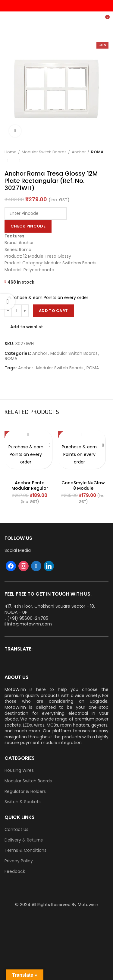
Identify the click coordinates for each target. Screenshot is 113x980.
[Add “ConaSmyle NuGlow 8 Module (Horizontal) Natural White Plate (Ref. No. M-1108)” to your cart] (103, 445)
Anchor (79, 152)
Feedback (15, 872)
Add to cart (53, 311)
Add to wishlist (27, 327)
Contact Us (16, 830)
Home (11, 152)
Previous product (8, 161)
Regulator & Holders (25, 792)
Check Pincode (28, 226)
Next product (20, 161)
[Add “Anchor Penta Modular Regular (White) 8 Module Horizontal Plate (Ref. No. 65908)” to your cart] (50, 445)
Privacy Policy (19, 861)
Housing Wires (19, 770)
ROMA (97, 152)
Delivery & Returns (24, 840)
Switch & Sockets (23, 802)
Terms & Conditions (25, 850)
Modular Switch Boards (44, 152)
